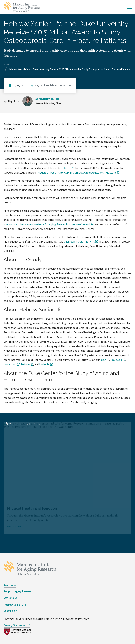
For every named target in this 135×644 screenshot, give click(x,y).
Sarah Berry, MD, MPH (48, 99)
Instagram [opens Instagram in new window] (10, 364)
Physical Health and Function (53, 85)
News (6, 64)
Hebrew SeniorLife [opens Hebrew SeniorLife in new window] (15, 605)
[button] (130, 7)
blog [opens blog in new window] (103, 360)
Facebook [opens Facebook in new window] (116, 360)
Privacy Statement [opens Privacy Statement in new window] (15, 625)
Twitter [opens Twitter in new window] (25, 364)
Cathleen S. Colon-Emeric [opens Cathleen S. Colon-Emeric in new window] (79, 241)
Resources (10, 585)
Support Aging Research (18, 591)
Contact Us (10, 598)
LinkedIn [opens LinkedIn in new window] (44, 364)
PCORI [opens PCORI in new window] (66, 168)
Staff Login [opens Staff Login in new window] (10, 611)
